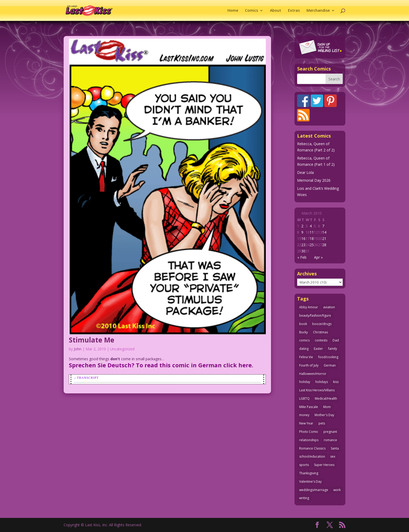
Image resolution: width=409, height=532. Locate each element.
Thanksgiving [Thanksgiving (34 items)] (309, 473)
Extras (294, 11)
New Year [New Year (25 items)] (306, 423)
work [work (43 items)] (337, 490)
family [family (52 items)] (333, 349)
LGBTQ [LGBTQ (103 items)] (304, 398)
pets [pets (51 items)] (322, 423)
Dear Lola (305, 172)
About (276, 11)
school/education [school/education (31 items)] (312, 456)
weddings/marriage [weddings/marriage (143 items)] (314, 490)
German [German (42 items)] (330, 365)
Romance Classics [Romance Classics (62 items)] (312, 448)
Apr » (318, 257)
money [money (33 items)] (304, 415)
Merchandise (318, 11)
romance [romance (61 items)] (330, 440)
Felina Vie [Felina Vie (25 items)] (306, 357)
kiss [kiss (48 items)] (336, 382)
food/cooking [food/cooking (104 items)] (328, 357)
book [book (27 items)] (303, 324)
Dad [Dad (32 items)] (336, 340)
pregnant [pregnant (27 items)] (330, 432)
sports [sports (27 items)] (304, 465)
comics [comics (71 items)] (304, 340)
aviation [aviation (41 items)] (329, 307)
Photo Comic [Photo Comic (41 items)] (309, 432)
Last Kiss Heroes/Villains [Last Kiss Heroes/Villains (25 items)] (317, 390)
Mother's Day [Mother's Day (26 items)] (324, 415)
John (78, 349)
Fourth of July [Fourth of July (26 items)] (309, 365)
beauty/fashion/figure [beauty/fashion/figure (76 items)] (315, 315)
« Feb (302, 257)
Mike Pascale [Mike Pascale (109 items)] (309, 407)
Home (233, 11)
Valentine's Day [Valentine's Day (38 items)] (310, 481)
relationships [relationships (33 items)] (309, 440)
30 (303, 251)
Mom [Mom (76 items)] (327, 407)
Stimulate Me (92, 340)
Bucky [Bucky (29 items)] (303, 332)
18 (312, 238)
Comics (251, 11)
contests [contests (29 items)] (321, 340)
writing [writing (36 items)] (304, 498)
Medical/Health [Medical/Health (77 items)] (326, 398)
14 (324, 232)
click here (237, 365)
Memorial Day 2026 (314, 180)
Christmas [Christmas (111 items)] (320, 332)
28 (324, 245)
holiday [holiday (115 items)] (305, 382)
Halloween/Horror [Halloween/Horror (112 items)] (313, 374)
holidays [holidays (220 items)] (322, 382)
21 (324, 238)
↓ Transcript (86, 378)
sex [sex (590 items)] (333, 456)
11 (312, 232)
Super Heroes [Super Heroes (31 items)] (324, 465)
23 (303, 245)
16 (303, 238)
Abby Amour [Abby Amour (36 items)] (309, 307)
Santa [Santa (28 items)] (335, 448)
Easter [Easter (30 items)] (318, 349)
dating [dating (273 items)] (304, 349)
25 (312, 245)
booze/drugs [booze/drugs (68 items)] (322, 324)
